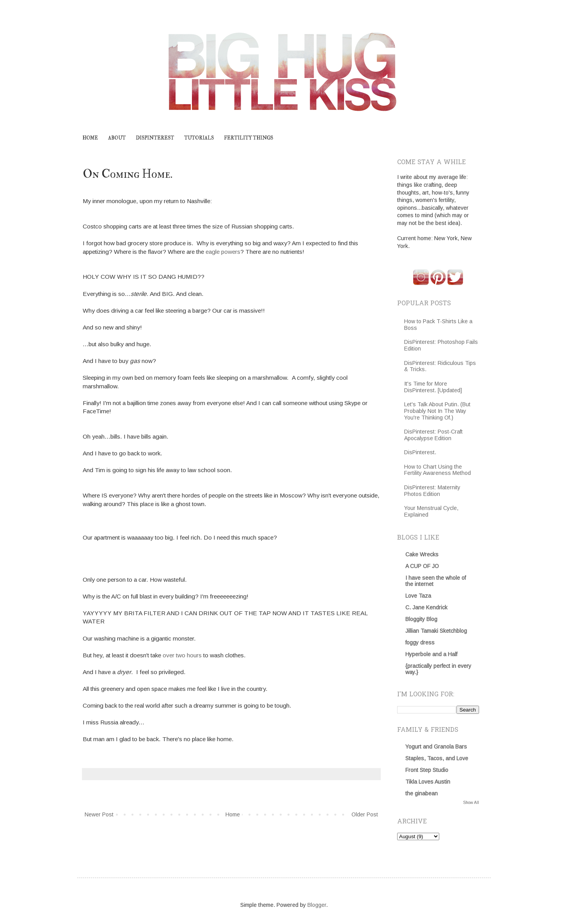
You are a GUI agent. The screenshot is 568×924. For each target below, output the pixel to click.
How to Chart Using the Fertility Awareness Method (438, 470)
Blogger (317, 905)
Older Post (365, 814)
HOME (90, 138)
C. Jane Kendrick (426, 607)
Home (233, 814)
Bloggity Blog (421, 619)
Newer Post (99, 814)
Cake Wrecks (422, 554)
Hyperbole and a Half (431, 654)
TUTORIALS (199, 138)
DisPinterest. (420, 452)
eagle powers (223, 252)
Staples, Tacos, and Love (437, 758)
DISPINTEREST (155, 138)
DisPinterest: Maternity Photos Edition (432, 491)
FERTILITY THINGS (248, 138)
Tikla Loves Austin (428, 782)
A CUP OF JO (422, 566)
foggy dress (420, 643)
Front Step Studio (427, 770)
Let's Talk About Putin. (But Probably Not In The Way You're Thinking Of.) (437, 411)
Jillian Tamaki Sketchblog (436, 631)
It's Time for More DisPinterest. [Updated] (433, 387)
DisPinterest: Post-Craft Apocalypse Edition (433, 435)
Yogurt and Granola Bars (436, 747)
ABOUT (117, 138)
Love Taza (418, 596)
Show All (471, 802)
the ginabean (422, 793)
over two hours (182, 655)
